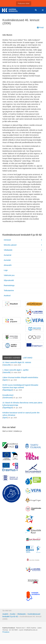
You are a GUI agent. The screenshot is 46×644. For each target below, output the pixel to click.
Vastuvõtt (7, 365)
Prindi (40, 28)
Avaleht (5, 614)
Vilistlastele (23, 250)
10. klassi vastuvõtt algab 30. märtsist (17, 362)
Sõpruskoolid (9, 280)
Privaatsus (6, 632)
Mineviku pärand (23, 245)
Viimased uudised (12, 358)
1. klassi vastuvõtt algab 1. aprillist (15, 370)
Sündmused (8, 398)
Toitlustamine (9, 290)
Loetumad (28, 358)
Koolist (13, 614)
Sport (5, 380)
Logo (6, 270)
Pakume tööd (24, 3)
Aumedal (7, 260)
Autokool (7, 296)
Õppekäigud (8, 390)
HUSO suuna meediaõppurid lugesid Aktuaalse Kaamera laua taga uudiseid (20, 386)
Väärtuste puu (9, 275)
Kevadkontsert (8, 395)
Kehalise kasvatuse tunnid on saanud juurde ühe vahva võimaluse (21, 414)
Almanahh (8, 265)
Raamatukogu (9, 285)
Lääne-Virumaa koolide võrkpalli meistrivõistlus (20, 377)
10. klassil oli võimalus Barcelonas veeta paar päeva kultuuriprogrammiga (22, 404)
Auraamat (8, 255)
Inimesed (23, 240)
